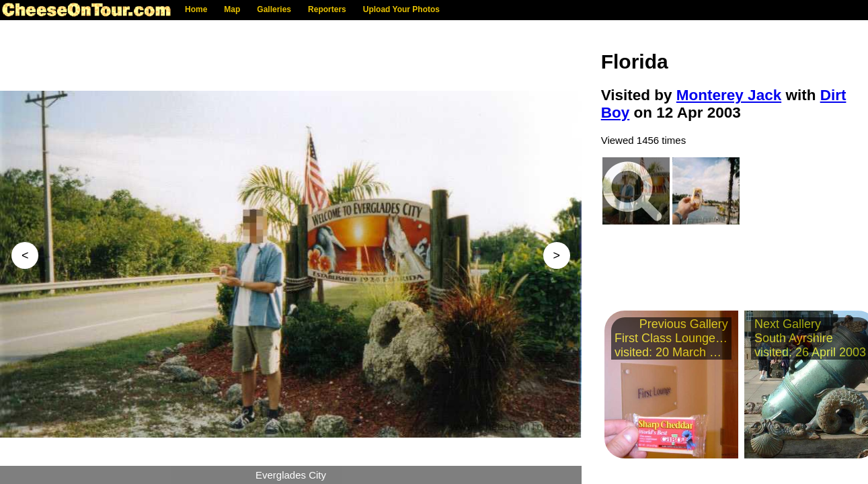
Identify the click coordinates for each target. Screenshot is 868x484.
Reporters (327, 9)
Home (196, 9)
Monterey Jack (729, 95)
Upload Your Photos (401, 9)
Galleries (274, 9)
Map (232, 9)
